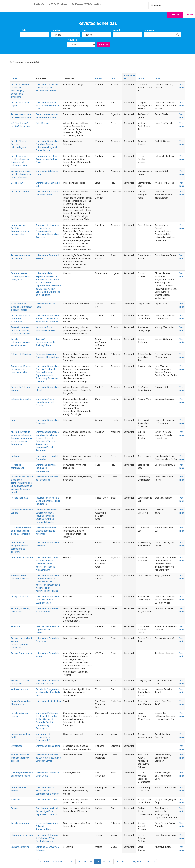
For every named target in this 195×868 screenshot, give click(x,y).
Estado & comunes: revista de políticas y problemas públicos (21, 330)
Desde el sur (17, 183)
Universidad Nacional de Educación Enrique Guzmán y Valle (47, 600)
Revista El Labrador (20, 192)
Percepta (15, 626)
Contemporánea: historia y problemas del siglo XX (21, 276)
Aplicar (104, 45)
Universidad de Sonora (47, 800)
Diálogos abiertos (19, 597)
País (84, 30)
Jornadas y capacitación (86, 4)
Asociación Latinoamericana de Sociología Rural (45, 342)
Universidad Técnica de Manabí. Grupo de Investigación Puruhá (47, 88)
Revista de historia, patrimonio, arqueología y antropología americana (20, 91)
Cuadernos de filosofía (22, 558)
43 (85, 862)
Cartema (15, 456)
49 (123, 862)
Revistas (39, 4)
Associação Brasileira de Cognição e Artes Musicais (47, 630)
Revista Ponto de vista (22, 653)
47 (110, 862)
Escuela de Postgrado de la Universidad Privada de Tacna (48, 692)
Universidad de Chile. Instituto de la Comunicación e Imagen (47, 791)
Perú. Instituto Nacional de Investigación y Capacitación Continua (47, 811)
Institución (149, 30)
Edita (157, 79)
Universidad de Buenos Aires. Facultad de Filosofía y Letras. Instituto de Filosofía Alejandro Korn (47, 564)
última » (151, 862)
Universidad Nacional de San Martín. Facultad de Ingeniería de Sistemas (47, 319)
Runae (14, 420)
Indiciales (15, 800)
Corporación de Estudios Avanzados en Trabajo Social (47, 159)
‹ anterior (58, 862)
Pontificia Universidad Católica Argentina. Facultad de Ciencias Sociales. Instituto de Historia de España (46, 516)
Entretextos (17, 746)
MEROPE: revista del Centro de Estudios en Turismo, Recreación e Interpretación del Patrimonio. (22, 438)
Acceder (156, 6)
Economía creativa (20, 847)
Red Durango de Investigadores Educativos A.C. (43, 737)
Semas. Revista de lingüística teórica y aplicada (20, 758)
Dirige (141, 79)
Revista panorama (20, 823)
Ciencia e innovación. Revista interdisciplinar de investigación (22, 174)
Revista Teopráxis (20, 498)
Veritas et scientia (20, 689)
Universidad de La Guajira (48, 746)
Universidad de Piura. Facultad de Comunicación (46, 468)
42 (79, 862)
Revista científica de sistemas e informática (21, 319)
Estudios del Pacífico (21, 354)
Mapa (190, 15)
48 (117, 862)
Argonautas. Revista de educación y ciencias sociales (21, 369)
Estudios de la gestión (21, 399)
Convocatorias (58, 4)
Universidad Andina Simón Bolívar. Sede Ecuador (45, 402)
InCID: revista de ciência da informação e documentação (22, 307)
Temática (56, 30)
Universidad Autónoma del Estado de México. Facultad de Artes (47, 838)
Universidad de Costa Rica (48, 701)
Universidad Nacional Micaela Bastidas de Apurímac (46, 531)
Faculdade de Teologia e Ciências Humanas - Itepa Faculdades (48, 501)
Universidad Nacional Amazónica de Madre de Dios (48, 106)
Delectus (15, 808)
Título (23, 30)
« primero (45, 862)
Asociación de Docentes (47, 225)
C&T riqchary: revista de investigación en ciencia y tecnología (21, 531)
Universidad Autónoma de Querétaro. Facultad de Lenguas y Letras (48, 758)
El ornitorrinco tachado (22, 835)
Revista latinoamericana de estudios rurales (20, 342)
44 (91, 862)
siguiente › (138, 862)
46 (104, 862)
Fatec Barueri (42, 123)
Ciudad (116, 30)
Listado (177, 15)
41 (72, 862)
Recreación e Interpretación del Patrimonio (44, 447)
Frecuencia (72, 40)
